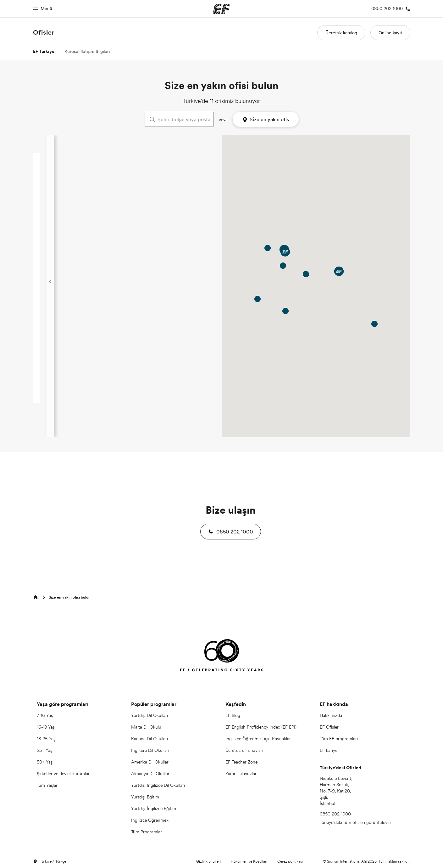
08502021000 (174, 241)
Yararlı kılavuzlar (241, 774)
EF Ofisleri (330, 727)
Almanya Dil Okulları (151, 774)
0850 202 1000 (174, 179)
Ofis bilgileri (158, 197)
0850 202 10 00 (173, 301)
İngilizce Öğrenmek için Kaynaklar (258, 739)
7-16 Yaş (45, 715)
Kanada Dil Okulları (150, 739)
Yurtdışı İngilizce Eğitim (154, 809)
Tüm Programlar (147, 832)
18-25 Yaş (46, 739)
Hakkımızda (331, 715)
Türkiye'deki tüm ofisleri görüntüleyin (355, 822)
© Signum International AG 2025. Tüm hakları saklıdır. (367, 861)
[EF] (222, 657)
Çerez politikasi (290, 861)
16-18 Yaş (46, 727)
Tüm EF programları (339, 739)
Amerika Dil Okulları (150, 762)
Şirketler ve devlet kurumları (64, 774)
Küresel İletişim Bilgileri (87, 51)
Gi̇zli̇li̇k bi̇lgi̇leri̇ (208, 861)
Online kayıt (390, 33)
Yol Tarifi (157, 206)
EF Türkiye (44, 51)
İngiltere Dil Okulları (150, 750)
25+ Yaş (44, 750)
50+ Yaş (45, 762)
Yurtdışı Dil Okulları (150, 715)
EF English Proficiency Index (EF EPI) (261, 727)
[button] (231, 532)
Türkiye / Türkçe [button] (50, 862)
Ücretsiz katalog (341, 33)
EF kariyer (329, 750)
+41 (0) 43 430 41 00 (168, 364)
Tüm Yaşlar (47, 785)
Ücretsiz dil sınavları (244, 750)
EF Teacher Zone (241, 762)
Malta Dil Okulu (146, 727)
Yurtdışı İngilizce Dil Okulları (158, 785)
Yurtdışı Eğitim (145, 797)
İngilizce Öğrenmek (150, 820)
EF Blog (233, 715)
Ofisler (44, 32)
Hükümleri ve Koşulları (249, 861)
